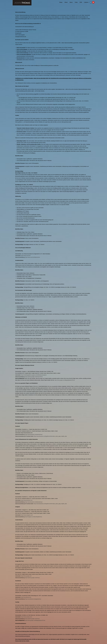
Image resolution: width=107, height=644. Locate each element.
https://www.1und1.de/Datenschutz (32, 257)
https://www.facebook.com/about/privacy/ (34, 434)
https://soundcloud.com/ (26, 597)
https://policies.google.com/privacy (32, 578)
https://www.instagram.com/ (27, 515)
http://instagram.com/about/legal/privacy (34, 517)
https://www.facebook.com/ (27, 500)
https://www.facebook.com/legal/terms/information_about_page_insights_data (50, 436)
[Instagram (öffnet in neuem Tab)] (91, 2)
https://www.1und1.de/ (26, 256)
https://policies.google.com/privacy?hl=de (34, 377)
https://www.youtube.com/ (27, 617)
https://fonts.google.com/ (26, 576)
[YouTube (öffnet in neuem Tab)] (93, 2)
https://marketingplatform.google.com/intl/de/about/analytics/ (34, 375)
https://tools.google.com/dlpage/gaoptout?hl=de (65, 380)
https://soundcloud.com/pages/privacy (33, 599)
